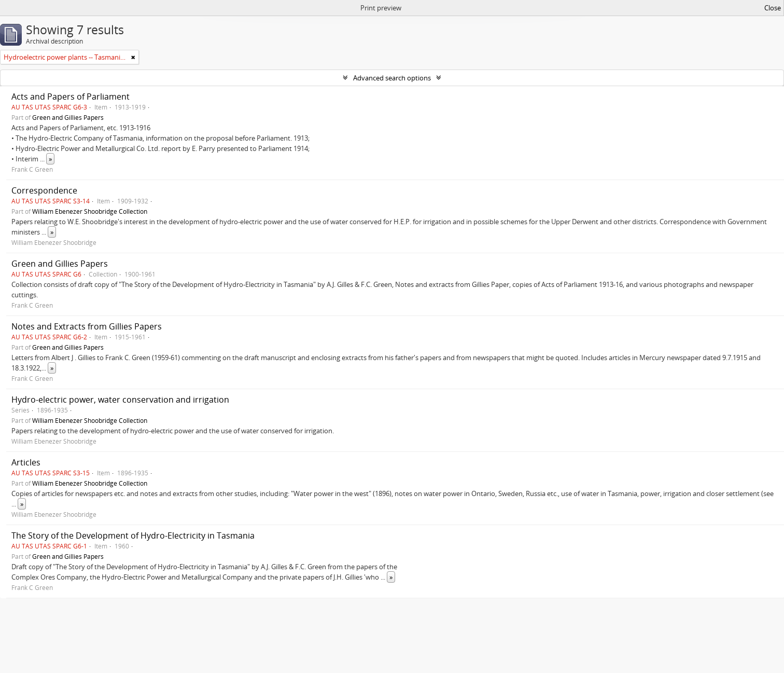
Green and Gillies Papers (68, 117)
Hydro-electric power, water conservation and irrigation (120, 400)
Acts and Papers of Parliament (71, 97)
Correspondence (44, 190)
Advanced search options (392, 78)
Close (773, 8)
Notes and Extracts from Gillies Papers (87, 326)
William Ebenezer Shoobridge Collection (90, 211)
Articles (26, 462)
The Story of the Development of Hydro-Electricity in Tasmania (133, 535)
